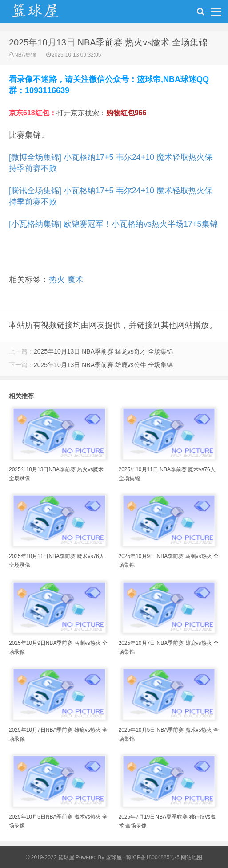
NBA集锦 (25, 55)
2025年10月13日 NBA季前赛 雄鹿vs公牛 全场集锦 (103, 365)
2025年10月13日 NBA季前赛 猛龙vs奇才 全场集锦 (103, 351)
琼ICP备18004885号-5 (153, 857)
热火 (57, 280)
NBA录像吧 (44, 14)
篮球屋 (114, 857)
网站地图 (192, 857)
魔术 (75, 280)
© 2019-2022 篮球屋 (50, 857)
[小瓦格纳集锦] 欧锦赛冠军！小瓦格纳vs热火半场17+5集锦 (113, 224)
